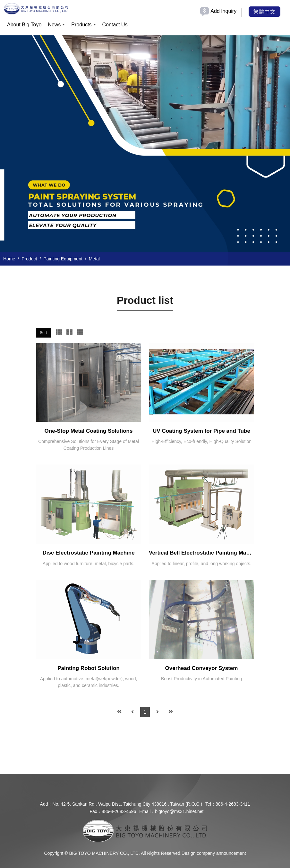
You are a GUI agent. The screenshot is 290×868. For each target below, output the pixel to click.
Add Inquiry (223, 11)
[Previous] (132, 712)
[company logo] (145, 831)
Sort (43, 333)
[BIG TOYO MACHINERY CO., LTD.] (36, 8)
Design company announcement (214, 853)
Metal (94, 259)
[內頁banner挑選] (145, 145)
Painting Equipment (63, 259)
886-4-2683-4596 (119, 811)
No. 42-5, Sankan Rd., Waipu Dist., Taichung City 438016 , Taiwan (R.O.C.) (127, 804)
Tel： (210, 804)
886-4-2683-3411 (233, 804)
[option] (145, 145)
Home (9, 259)
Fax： (96, 811)
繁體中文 (264, 11)
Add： (46, 804)
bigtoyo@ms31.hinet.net (179, 811)
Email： (147, 811)
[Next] (158, 712)
